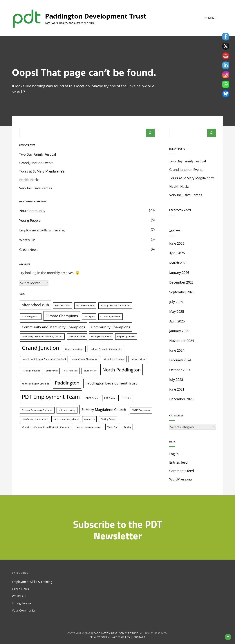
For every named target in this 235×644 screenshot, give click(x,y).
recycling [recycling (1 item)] (127, 398)
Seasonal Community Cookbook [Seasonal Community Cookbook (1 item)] (37, 410)
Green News (29, 249)
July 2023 (176, 379)
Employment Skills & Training (42, 230)
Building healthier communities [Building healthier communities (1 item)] (115, 305)
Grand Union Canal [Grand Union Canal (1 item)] (74, 349)
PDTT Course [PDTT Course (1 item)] (92, 398)
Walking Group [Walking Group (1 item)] (108, 419)
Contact (139, 637)
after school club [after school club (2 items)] (35, 305)
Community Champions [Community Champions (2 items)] (111, 327)
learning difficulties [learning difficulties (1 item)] (31, 370)
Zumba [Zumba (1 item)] (127, 427)
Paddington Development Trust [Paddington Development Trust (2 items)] (111, 383)
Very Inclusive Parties (36, 188)
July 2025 (176, 302)
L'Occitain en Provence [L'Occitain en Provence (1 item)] (114, 359)
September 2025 (182, 292)
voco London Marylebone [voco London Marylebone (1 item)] (66, 419)
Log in (174, 454)
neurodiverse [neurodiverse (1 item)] (90, 370)
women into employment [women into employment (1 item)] (89, 427)
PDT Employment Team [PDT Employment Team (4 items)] (51, 396)
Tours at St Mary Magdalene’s (42, 171)
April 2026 (177, 253)
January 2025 (179, 331)
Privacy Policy (100, 637)
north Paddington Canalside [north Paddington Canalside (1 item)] (35, 384)
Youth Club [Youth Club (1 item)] (113, 427)
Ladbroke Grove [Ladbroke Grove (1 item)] (138, 359)
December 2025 (181, 282)
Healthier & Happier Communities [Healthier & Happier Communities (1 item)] (106, 349)
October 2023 (180, 370)
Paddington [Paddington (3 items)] (67, 383)
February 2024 (180, 360)
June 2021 (177, 389)
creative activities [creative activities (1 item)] (77, 336)
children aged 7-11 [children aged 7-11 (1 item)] (31, 316)
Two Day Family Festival (38, 154)
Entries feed (178, 462)
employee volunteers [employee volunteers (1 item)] (101, 336)
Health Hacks (29, 179)
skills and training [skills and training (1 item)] (67, 410)
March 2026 (178, 263)
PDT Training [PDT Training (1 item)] (110, 398)
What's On (27, 240)
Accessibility (121, 637)
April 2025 (177, 321)
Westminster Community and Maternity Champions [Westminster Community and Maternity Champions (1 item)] (46, 427)
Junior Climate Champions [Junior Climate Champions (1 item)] (84, 359)
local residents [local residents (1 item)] (71, 370)
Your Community (32, 211)
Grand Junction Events (36, 163)
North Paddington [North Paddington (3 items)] (122, 369)
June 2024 (177, 350)
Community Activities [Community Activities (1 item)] (111, 316)
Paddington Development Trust (96, 16)
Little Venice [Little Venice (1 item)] (52, 370)
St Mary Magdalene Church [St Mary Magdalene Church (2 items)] (104, 409)
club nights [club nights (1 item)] (89, 316)
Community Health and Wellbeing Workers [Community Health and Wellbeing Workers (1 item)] (42, 336)
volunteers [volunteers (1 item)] (89, 419)
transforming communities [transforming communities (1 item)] (35, 419)
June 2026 (177, 243)
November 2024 (182, 340)
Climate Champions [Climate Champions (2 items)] (62, 316)
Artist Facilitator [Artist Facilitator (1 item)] (63, 305)
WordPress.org (181, 479)
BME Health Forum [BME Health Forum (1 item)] (85, 305)
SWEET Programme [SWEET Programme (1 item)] (141, 410)
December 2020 (181, 399)
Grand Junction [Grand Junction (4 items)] (40, 347)
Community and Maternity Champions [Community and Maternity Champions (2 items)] (54, 327)
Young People (30, 220)
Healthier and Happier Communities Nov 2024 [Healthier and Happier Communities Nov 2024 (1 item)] (44, 359)
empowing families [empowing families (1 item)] (126, 336)
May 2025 (177, 311)
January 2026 (179, 272)
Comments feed (182, 471)
